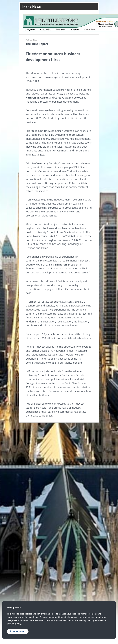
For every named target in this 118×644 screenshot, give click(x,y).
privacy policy (14, 624)
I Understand (18, 631)
